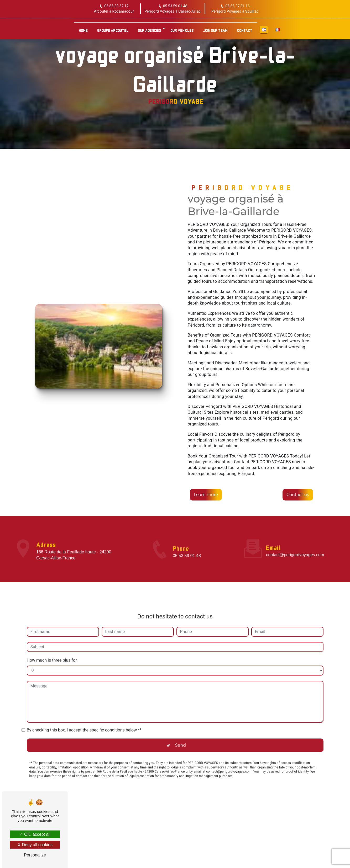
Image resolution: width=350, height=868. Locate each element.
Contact (245, 29)
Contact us (297, 494)
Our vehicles (182, 29)
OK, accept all (35, 834)
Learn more (206, 494)
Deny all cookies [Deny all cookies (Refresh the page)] (35, 845)
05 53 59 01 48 (173, 6)
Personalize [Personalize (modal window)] (35, 855)
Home (83, 29)
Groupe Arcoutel (113, 29)
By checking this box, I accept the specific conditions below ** (84, 723)
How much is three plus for (52, 653)
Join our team (215, 29)
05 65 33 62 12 (114, 6)
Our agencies (149, 29)
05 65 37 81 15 (235, 6)
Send (181, 738)
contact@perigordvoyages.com (295, 548)
